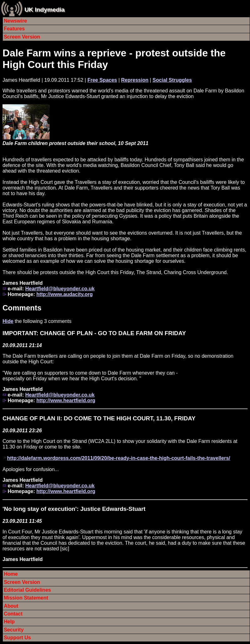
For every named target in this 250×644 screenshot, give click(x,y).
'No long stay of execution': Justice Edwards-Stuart (74, 509)
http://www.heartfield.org (66, 400)
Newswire (15, 21)
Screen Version (22, 37)
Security (14, 630)
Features (14, 29)
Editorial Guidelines (27, 590)
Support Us (17, 638)
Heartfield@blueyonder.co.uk (60, 289)
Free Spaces (102, 80)
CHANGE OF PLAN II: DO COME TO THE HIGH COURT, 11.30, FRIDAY (99, 418)
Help (9, 622)
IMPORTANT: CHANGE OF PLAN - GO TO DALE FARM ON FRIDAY (94, 333)
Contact (13, 614)
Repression (135, 80)
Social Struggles (172, 80)
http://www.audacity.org (65, 294)
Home (11, 574)
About (11, 606)
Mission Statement (26, 598)
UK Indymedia (45, 10)
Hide (8, 321)
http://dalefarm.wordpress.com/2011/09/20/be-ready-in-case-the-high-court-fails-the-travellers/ (118, 458)
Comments (22, 308)
